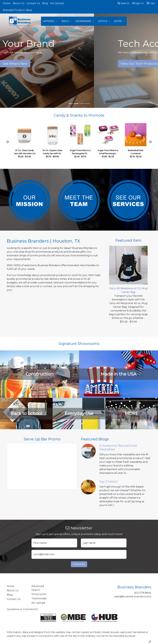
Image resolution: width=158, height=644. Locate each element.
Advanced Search (38, 588)
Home (7, 3)
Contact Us (33, 3)
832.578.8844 (143, 593)
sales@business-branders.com (133, 596)
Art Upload (57, 3)
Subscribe (79, 564)
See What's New (79, 64)
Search (123, 3)
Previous (8, 142)
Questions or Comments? (22, 609)
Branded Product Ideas (17, 10)
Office (104, 21)
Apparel (50, 21)
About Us (18, 3)
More (119, 21)
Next (150, 142)
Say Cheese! (109, 481)
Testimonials (39, 598)
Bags (66, 21)
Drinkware (85, 21)
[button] (12, 54)
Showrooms (39, 594)
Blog (45, 3)
